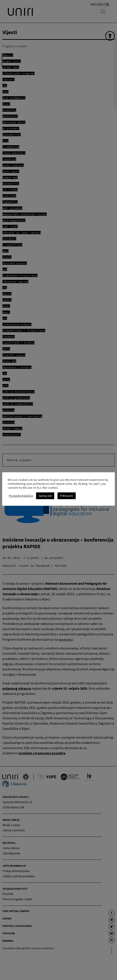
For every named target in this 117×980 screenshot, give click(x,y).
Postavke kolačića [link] (21, 496)
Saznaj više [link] (45, 496)
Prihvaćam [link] (67, 496)
